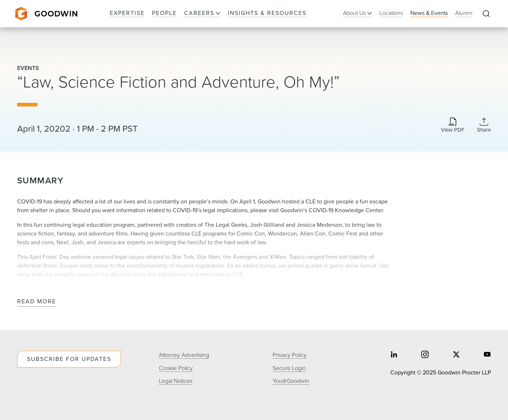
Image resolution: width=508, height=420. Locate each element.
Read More (37, 302)
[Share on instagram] (425, 355)
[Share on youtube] (487, 355)
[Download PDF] (453, 126)
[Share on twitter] (456, 355)
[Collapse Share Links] (484, 125)
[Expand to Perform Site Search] (486, 14)
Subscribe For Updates (69, 359)
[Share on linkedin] (394, 355)
